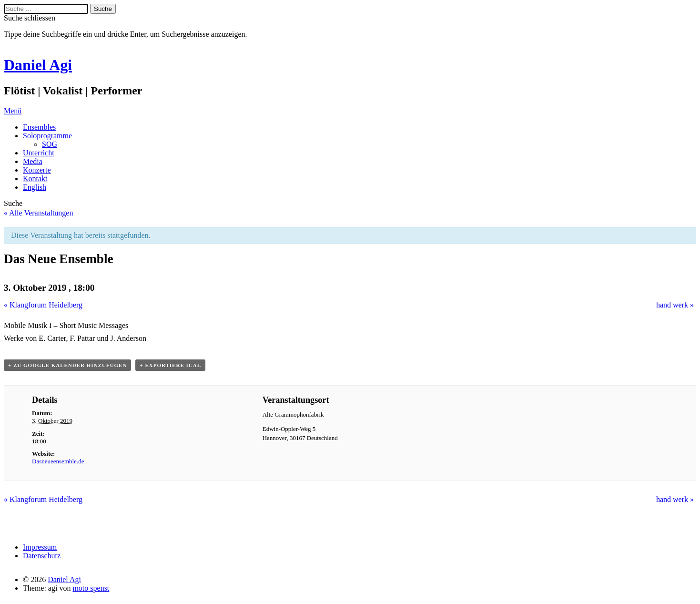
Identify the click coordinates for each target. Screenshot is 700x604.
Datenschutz (42, 556)
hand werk (675, 305)
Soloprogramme (47, 136)
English (35, 187)
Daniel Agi (38, 65)
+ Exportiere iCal (170, 365)
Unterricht (39, 153)
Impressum (40, 547)
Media (33, 161)
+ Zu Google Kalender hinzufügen (67, 365)
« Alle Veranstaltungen (38, 213)
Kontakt (35, 179)
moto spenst (91, 588)
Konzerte (37, 170)
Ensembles (39, 127)
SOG (50, 144)
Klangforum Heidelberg (43, 305)
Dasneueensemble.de (58, 461)
